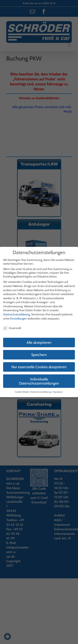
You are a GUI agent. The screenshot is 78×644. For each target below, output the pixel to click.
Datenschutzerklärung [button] (41, 392)
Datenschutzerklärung (17, 314)
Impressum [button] (58, 392)
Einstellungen (19, 318)
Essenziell (12, 328)
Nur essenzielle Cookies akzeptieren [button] (39, 367)
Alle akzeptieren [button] (39, 342)
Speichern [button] (39, 355)
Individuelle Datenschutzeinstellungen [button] (39, 381)
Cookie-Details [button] (22, 392)
